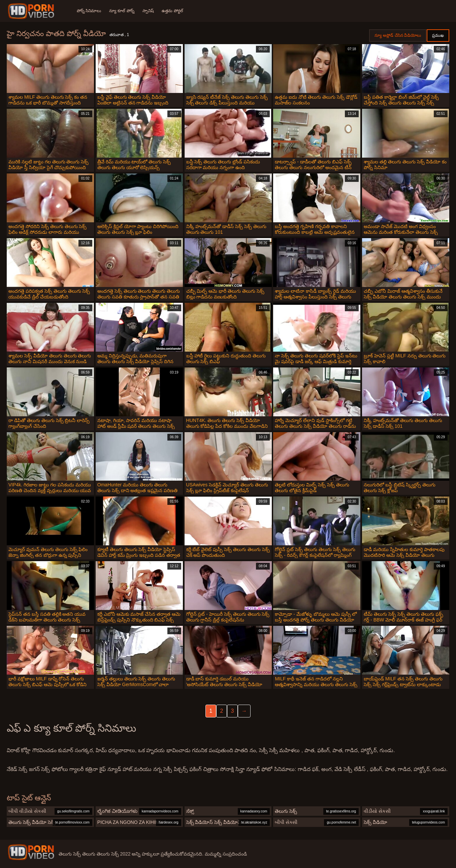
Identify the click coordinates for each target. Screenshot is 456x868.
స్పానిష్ (148, 11)
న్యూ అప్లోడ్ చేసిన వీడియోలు (398, 35)
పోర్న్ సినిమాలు (89, 11)
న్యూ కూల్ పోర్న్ (122, 11)
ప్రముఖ (438, 35)
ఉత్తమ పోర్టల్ (173, 11)
